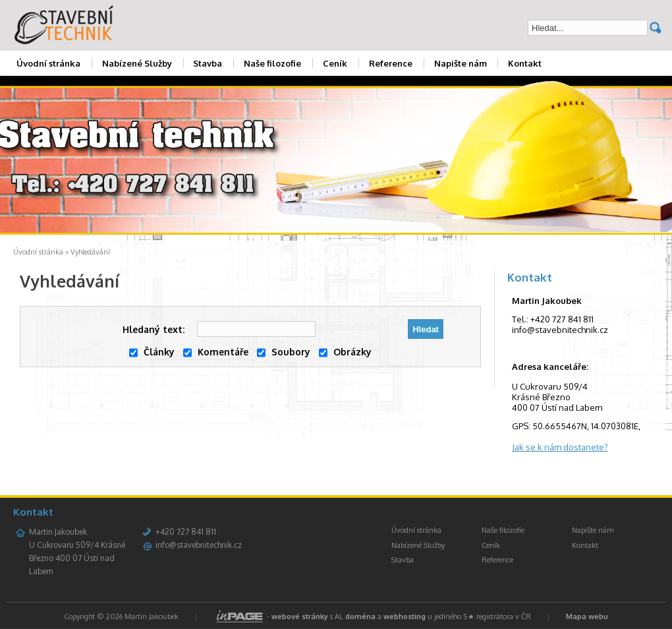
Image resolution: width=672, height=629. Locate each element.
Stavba (208, 63)
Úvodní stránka (48, 63)
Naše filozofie (272, 63)
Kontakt (525, 63)
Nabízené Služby (137, 63)
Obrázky (345, 352)
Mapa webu (587, 616)
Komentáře (216, 352)
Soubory (284, 352)
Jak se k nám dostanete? (560, 447)
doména (360, 616)
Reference (391, 63)
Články (152, 352)
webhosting (405, 616)
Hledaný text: (154, 329)
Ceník (335, 63)
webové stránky (300, 616)
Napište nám (461, 63)
